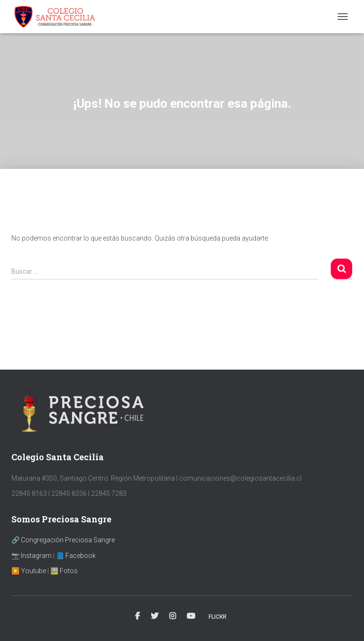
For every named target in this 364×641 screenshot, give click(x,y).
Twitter (155, 616)
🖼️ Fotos (64, 571)
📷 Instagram (32, 556)
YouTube (191, 616)
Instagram (173, 616)
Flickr (218, 617)
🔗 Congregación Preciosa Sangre (63, 540)
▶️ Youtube (29, 571)
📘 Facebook (76, 556)
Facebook (137, 616)
